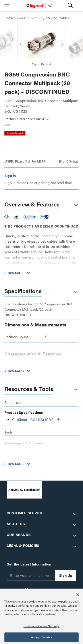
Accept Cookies (41, 637)
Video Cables (59, 18)
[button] (7, 6)
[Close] (78, 595)
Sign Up (66, 575)
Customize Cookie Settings (41, 626)
